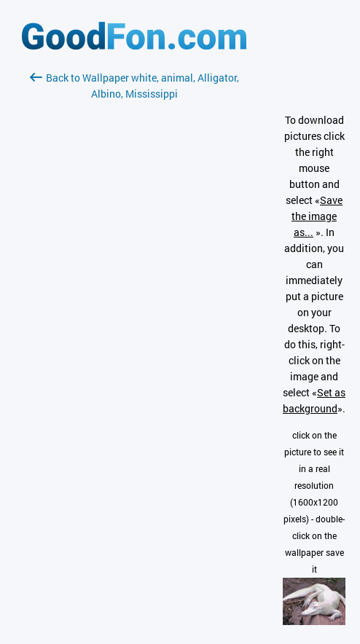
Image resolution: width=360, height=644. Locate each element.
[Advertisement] (134, 275)
